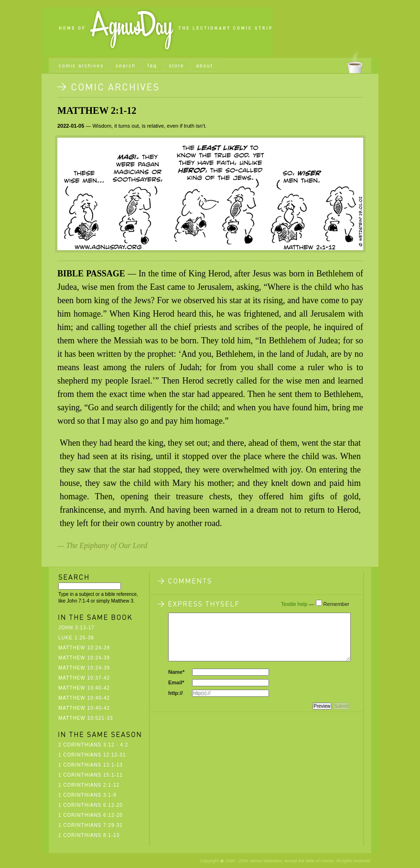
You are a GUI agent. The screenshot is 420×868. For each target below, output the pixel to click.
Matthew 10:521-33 (86, 718)
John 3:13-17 (76, 628)
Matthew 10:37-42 (84, 678)
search (126, 66)
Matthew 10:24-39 (84, 648)
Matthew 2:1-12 (97, 110)
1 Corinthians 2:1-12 (89, 785)
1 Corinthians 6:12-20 (91, 805)
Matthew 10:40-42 (84, 688)
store (176, 66)
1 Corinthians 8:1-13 (89, 835)
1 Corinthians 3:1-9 (87, 795)
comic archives (81, 66)
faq (152, 66)
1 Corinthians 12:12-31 (92, 755)
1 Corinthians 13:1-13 (91, 765)
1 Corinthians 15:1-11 (91, 775)
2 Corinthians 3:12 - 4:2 (93, 745)
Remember (336, 604)
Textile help (294, 604)
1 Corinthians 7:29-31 (91, 825)
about (204, 66)
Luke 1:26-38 (76, 638)
